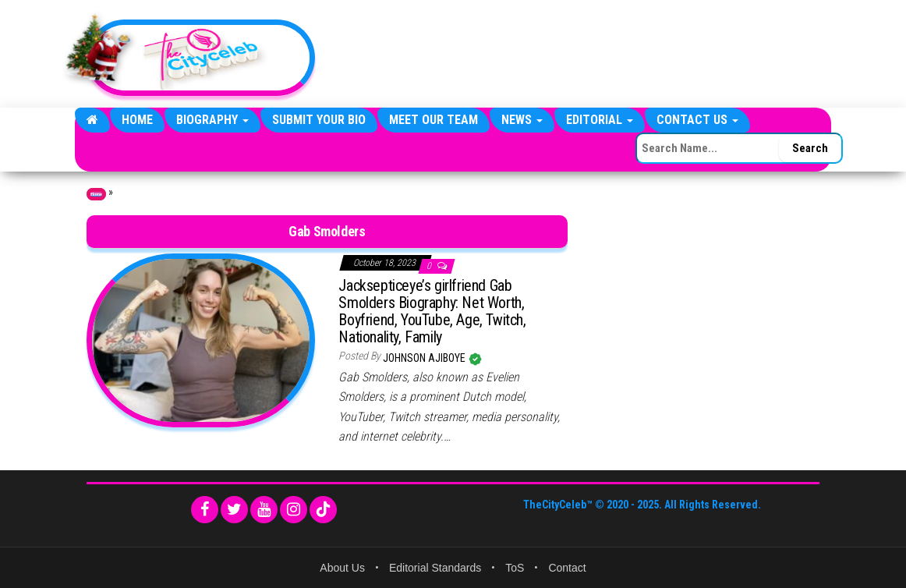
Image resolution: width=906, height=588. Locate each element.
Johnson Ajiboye (425, 358)
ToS (515, 568)
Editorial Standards (435, 568)
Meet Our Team (434, 120)
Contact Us (697, 120)
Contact (567, 568)
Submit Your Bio (319, 120)
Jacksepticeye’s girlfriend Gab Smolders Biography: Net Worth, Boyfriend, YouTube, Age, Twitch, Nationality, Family (432, 311)
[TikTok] (323, 510)
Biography (212, 120)
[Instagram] (294, 510)
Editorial (600, 120)
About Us (342, 568)
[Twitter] (234, 510)
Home (137, 120)
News (522, 120)
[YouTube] (264, 510)
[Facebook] (205, 510)
